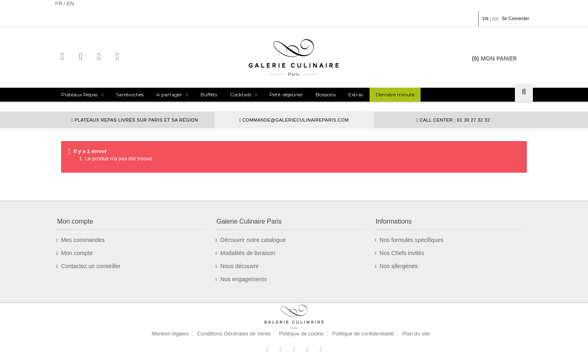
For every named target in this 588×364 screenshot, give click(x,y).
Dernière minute (395, 94)
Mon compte (77, 253)
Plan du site (416, 334)
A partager (169, 94)
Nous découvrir (240, 266)
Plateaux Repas (79, 94)
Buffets (209, 94)
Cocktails (241, 94)
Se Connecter (516, 18)
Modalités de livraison (248, 253)
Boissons (326, 94)
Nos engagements (244, 279)
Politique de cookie (301, 334)
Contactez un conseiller (91, 266)
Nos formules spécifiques (412, 240)
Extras (356, 94)
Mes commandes (83, 240)
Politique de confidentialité (363, 334)
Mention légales (170, 334)
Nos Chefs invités (402, 253)
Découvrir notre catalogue (253, 240)
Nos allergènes (399, 266)
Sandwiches (130, 94)
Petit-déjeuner (286, 94)
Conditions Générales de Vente (234, 334)
